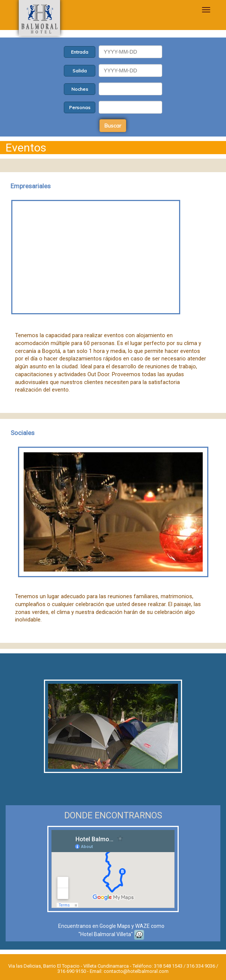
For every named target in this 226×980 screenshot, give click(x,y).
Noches (80, 89)
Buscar (113, 126)
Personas (80, 107)
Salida (80, 71)
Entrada (80, 52)
